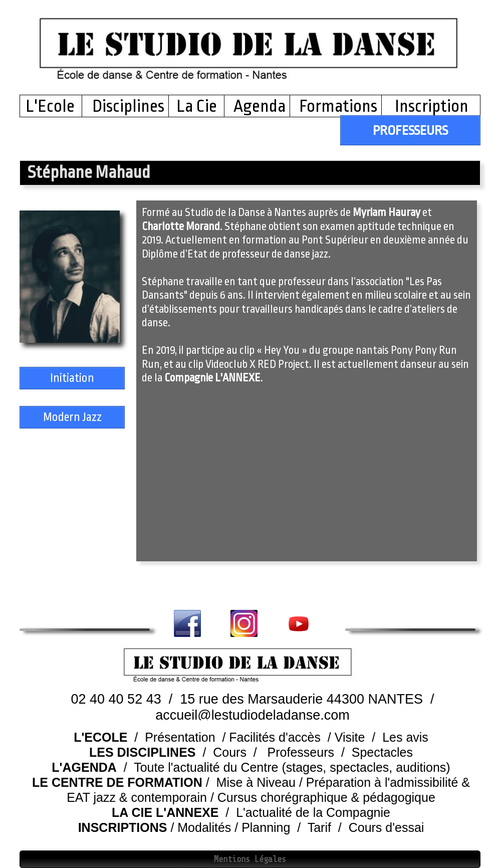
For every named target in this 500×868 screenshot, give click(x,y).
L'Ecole (53, 106)
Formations (338, 106)
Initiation (72, 378)
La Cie (197, 106)
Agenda (260, 106)
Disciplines (128, 106)
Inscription (430, 106)
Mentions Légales (250, 859)
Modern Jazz (72, 417)
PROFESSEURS (410, 130)
